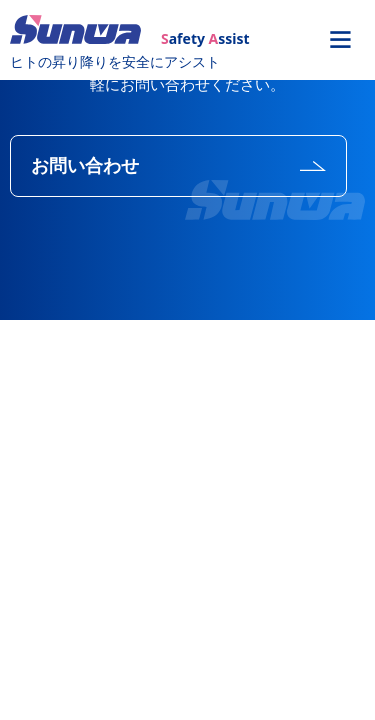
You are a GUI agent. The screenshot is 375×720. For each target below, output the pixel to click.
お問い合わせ (85, 166)
